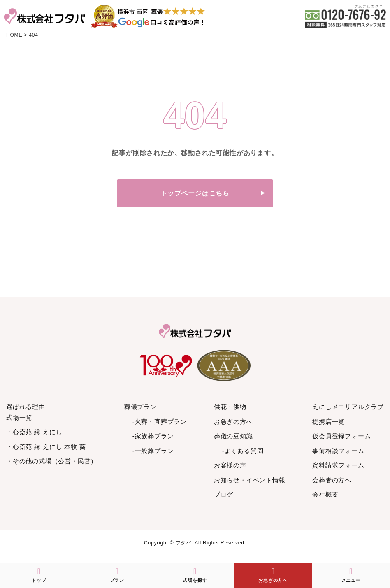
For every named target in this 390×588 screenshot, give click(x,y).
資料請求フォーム (338, 465)
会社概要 (325, 494)
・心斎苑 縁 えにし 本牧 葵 (46, 447)
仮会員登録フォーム (341, 436)
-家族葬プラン (153, 436)
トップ (39, 575)
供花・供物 (230, 407)
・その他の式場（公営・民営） (52, 461)
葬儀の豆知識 (233, 436)
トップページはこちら (195, 193)
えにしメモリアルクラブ (348, 407)
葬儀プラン (140, 407)
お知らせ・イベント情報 (250, 480)
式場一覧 (19, 417)
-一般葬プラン (153, 451)
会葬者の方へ (332, 480)
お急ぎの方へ (233, 422)
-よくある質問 (243, 451)
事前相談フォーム (338, 451)
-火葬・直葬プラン (160, 422)
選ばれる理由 (26, 407)
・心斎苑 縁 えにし (34, 432)
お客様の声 (230, 465)
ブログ (224, 494)
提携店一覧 (328, 422)
